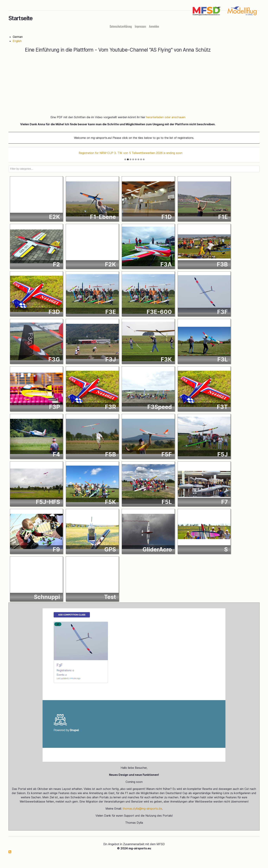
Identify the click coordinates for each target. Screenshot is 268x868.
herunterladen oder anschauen (166, 118)
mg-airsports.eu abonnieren (10, 852)
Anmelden (154, 27)
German (18, 37)
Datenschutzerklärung (121, 27)
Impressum (141, 27)
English (17, 42)
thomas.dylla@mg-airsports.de (142, 809)
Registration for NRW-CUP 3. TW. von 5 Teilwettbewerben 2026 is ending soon (130, 153)
